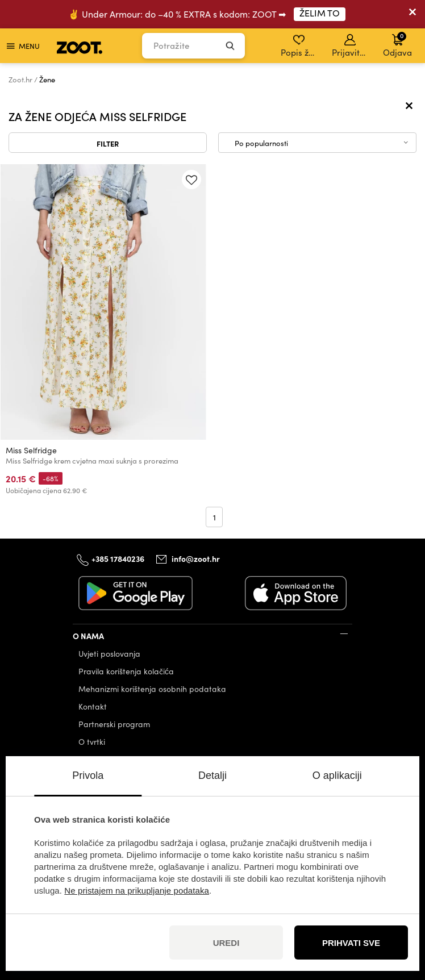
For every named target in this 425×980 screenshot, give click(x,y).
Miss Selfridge (31, 450)
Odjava (397, 44)
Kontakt (93, 706)
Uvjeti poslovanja (109, 654)
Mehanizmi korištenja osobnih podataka (152, 689)
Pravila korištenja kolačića (126, 671)
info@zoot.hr (196, 558)
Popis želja (300, 46)
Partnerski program (114, 724)
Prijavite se (351, 46)
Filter (108, 143)
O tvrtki (92, 742)
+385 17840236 (118, 558)
